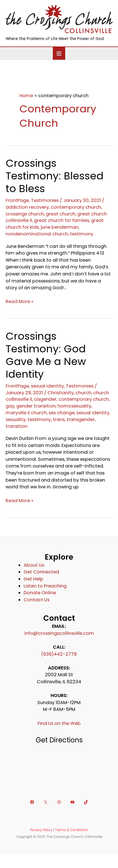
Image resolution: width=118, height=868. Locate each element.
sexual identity (47, 386)
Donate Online (40, 593)
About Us (34, 565)
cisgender (45, 399)
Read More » (20, 302)
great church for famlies (62, 220)
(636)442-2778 (59, 654)
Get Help (33, 579)
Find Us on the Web (59, 723)
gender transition (36, 406)
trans (59, 419)
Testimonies (45, 200)
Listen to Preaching (45, 586)
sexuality (16, 419)
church (83, 393)
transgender (81, 419)
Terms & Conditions (72, 830)
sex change (62, 413)
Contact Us (37, 600)
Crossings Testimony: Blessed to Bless (55, 176)
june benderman (60, 227)
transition (17, 426)
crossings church (25, 214)
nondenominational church (37, 234)
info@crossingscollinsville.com (59, 633)
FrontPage (17, 200)
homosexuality (74, 406)
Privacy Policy (41, 830)
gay (10, 406)
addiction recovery (27, 207)
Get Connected (41, 572)
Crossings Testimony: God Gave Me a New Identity (46, 355)
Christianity (61, 393)
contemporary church (76, 207)
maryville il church (26, 413)
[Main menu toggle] (59, 53)
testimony (82, 234)
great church (61, 214)
